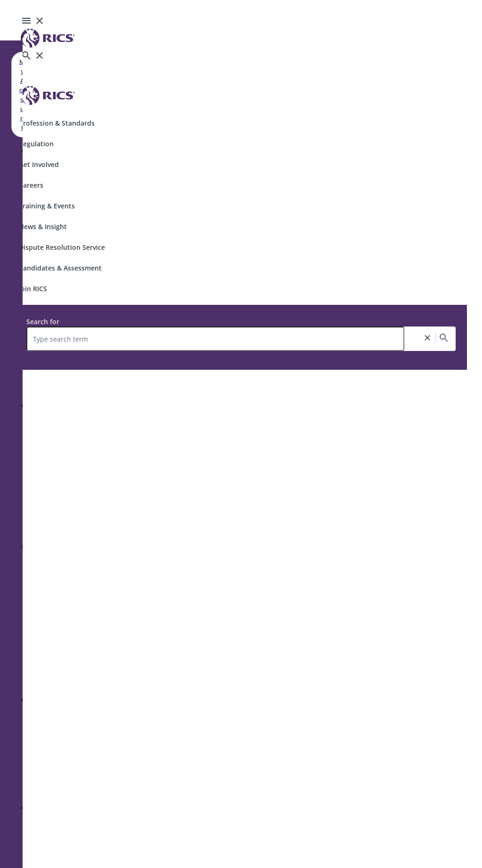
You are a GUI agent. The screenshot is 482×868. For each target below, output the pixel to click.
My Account (22, 95)
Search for (43, 322)
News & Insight (43, 227)
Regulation (36, 144)
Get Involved (39, 164)
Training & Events (47, 206)
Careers (31, 185)
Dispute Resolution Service (62, 247)
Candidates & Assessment (60, 268)
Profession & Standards (57, 123)
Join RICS (33, 289)
